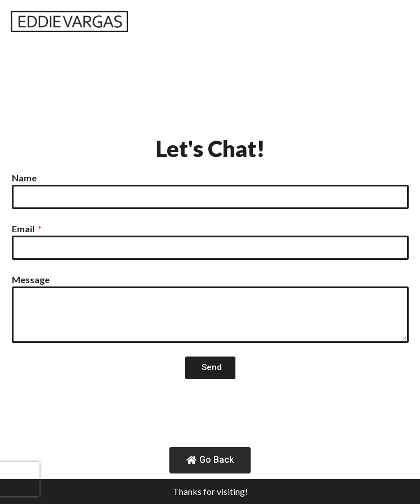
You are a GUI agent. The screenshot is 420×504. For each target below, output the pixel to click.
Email (24, 229)
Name (24, 178)
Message (31, 279)
